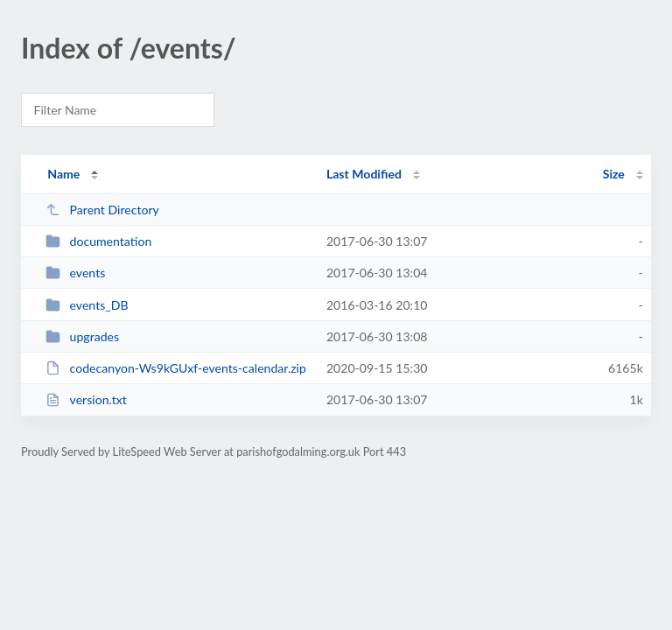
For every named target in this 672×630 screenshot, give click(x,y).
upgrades (82, 336)
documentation (98, 241)
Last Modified (364, 174)
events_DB (87, 305)
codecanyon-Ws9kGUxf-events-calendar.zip (176, 368)
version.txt (86, 399)
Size (614, 174)
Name (63, 174)
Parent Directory (102, 210)
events (75, 273)
